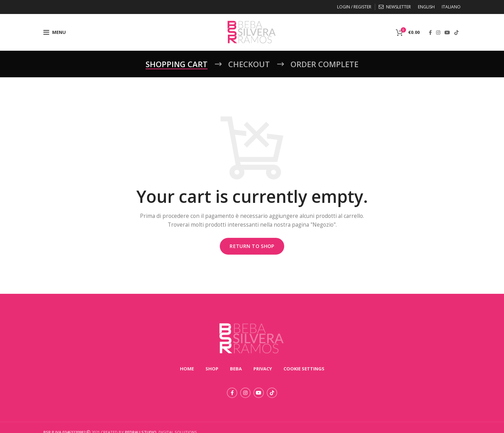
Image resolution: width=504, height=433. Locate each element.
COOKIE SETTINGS (304, 369)
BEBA (236, 369)
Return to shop (252, 246)
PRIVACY (263, 369)
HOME (187, 369)
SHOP (212, 369)
